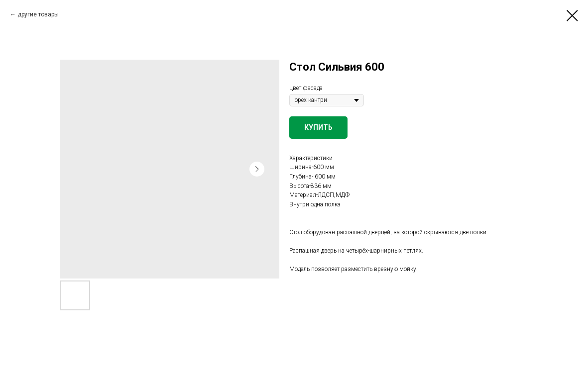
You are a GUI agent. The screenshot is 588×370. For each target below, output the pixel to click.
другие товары (38, 14)
